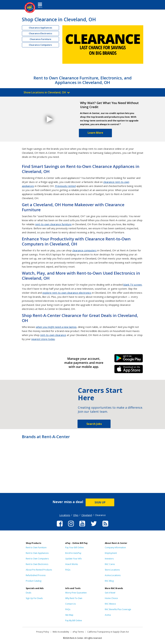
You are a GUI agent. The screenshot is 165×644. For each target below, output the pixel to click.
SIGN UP (100, 502)
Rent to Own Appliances (37, 553)
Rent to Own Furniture (36, 547)
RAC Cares (110, 564)
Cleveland (87, 515)
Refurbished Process (36, 575)
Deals (28, 593)
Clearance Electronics (40, 33)
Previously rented (65, 186)
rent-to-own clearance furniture (53, 224)
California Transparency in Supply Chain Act (108, 632)
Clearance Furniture (40, 39)
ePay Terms (78, 632)
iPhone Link (129, 370)
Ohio (76, 515)
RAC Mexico (110, 604)
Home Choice (111, 598)
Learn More (95, 133)
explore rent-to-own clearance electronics (67, 293)
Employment (111, 553)
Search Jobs (94, 424)
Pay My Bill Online (74, 620)
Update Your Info (73, 559)
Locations (65, 515)
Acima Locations (113, 575)
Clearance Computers (40, 45)
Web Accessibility (61, 632)
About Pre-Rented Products (39, 570)
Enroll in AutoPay (73, 553)
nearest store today (43, 339)
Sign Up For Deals (34, 598)
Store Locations (112, 570)
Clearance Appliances (40, 28)
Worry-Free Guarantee (76, 593)
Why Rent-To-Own (74, 598)
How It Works (72, 564)
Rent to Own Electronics (37, 564)
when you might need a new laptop (56, 327)
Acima (108, 615)
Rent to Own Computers (37, 559)
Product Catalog (34, 581)
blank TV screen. (133, 285)
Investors (109, 559)
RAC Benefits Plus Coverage (118, 609)
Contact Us (70, 604)
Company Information (115, 547)
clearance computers (84, 250)
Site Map (69, 615)
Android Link (129, 359)
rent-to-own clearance (53, 335)
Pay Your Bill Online (74, 547)
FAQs (68, 570)
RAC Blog (109, 581)
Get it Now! (110, 593)
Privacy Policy (43, 632)
